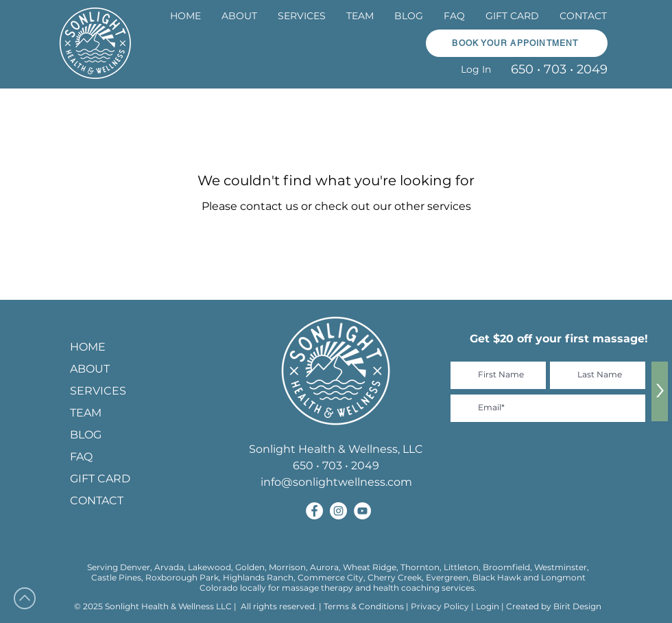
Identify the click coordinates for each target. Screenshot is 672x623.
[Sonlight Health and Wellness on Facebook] (314, 511)
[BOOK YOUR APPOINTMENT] (517, 43)
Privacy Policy (441, 606)
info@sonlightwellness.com (336, 482)
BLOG (86, 435)
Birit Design (577, 606)
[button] (302, 16)
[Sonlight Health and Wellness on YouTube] (362, 511)
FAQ (81, 457)
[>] (660, 391)
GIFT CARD (100, 479)
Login (488, 606)
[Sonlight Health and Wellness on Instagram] (338, 511)
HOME (88, 347)
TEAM (86, 413)
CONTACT (97, 501)
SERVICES (98, 391)
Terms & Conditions (364, 606)
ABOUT (90, 369)
